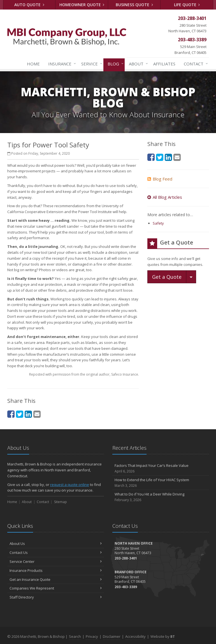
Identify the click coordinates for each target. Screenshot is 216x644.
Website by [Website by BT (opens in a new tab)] (163, 636)
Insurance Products (56, 570)
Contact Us (56, 552)
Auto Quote (29, 5)
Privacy (92, 636)
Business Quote (134, 5)
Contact (195, 64)
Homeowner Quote (82, 5)
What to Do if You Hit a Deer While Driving (161, 497)
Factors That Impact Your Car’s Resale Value (161, 468)
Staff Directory (56, 597)
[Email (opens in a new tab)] (37, 414)
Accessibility (135, 636)
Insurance (61, 64)
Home (33, 64)
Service (91, 64)
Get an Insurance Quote (56, 579)
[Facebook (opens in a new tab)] (11, 414)
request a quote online (70, 485)
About (137, 64)
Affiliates (164, 64)
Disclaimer (112, 636)
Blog (114, 64)
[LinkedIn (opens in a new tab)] (28, 414)
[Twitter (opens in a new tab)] (20, 414)
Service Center (56, 561)
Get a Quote (167, 277)
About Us (56, 543)
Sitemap (61, 502)
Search (75, 636)
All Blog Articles (165, 197)
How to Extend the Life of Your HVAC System (161, 483)
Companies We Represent (56, 588)
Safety (158, 223)
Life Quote (187, 5)
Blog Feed (160, 179)
